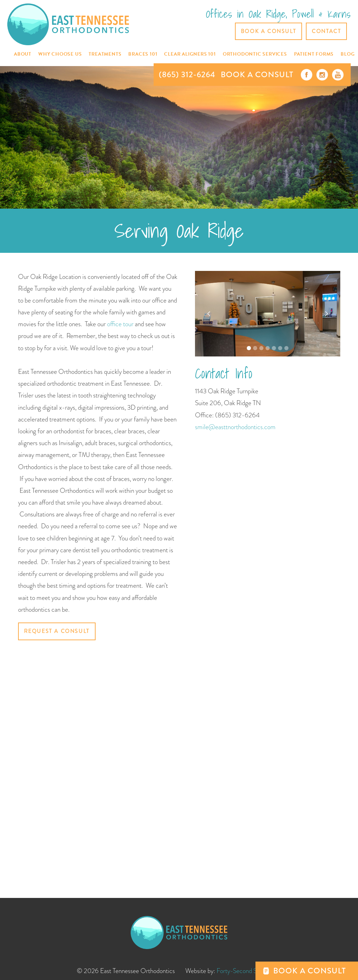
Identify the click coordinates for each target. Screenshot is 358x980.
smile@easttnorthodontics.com (235, 427)
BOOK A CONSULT (257, 75)
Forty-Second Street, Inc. (249, 971)
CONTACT (326, 31)
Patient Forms (314, 54)
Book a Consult (268, 31)
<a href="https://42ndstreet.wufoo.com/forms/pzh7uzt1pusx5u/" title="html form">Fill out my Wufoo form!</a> (98, 765)
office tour (121, 324)
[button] (23, 54)
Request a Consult (57, 631)
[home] (68, 24)
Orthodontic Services (255, 54)
